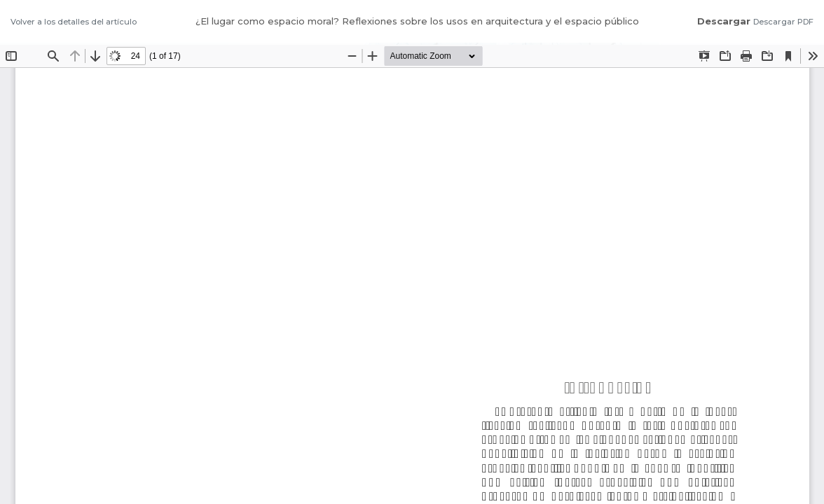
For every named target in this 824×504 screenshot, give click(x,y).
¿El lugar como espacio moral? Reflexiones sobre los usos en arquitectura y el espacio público (417, 21)
